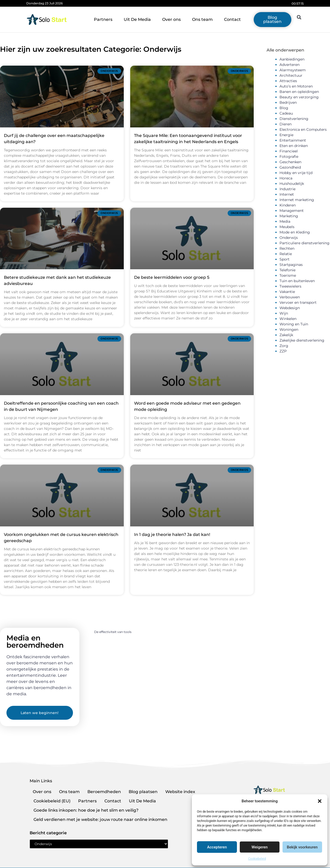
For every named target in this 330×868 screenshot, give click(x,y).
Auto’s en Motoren (296, 86)
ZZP (283, 351)
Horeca (286, 178)
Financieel (289, 151)
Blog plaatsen (143, 792)
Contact (232, 19)
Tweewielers (290, 286)
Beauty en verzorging (299, 97)
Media (285, 221)
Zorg (284, 346)
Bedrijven (288, 102)
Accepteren (217, 847)
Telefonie (287, 270)
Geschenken (290, 162)
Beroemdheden (104, 792)
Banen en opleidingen (299, 92)
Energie (286, 135)
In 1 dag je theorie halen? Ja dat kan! (172, 535)
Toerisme (288, 275)
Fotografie (289, 157)
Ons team (202, 19)
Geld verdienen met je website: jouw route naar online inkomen (100, 819)
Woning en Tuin (294, 324)
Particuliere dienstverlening (304, 243)
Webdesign (290, 308)
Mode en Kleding (295, 232)
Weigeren (260, 847)
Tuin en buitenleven (297, 281)
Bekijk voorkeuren (302, 847)
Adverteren (290, 65)
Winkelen (288, 319)
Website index (180, 792)
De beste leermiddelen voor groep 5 (172, 277)
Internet (287, 194)
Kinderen (288, 205)
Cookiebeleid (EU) (52, 801)
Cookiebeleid (257, 859)
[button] (320, 801)
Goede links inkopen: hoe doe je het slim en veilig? (86, 810)
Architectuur (291, 75)
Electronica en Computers (303, 129)
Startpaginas (291, 265)
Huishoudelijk (292, 184)
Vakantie (287, 292)
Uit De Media (137, 19)
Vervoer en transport (298, 302)
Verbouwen (290, 297)
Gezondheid (290, 167)
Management (292, 211)
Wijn (284, 313)
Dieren (286, 124)
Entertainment (293, 140)
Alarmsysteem (293, 70)
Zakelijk (286, 335)
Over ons (171, 19)
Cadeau (286, 113)
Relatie (286, 254)
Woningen (289, 329)
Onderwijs (289, 238)
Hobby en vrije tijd (296, 173)
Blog (284, 108)
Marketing (289, 216)
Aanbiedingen (292, 59)
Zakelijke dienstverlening (302, 340)
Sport (284, 259)
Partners (103, 19)
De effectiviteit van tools (113, 632)
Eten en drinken (294, 146)
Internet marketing (297, 200)
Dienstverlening (294, 119)
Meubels (287, 227)
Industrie (287, 189)
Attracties (288, 81)
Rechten (287, 248)
